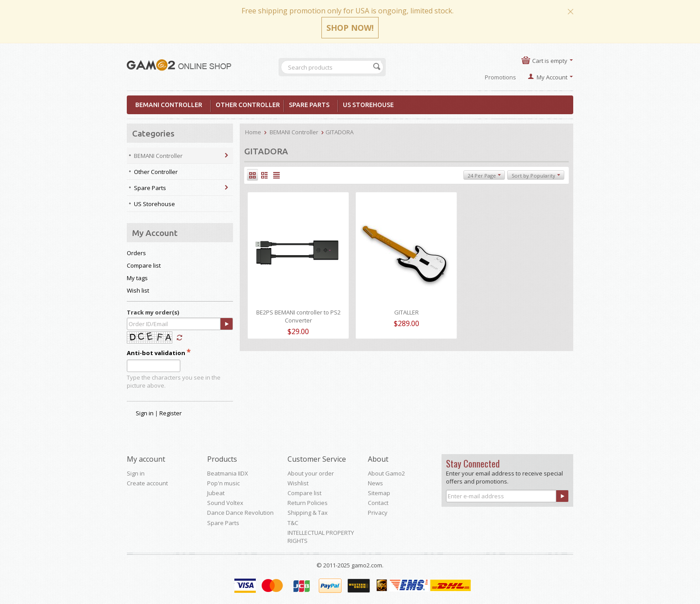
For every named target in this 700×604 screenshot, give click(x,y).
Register (171, 413)
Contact (378, 503)
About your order (311, 473)
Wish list (138, 290)
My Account (552, 77)
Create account (147, 483)
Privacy (378, 513)
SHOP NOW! (350, 28)
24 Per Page (484, 175)
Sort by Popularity (536, 175)
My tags (137, 278)
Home (253, 132)
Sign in (145, 413)
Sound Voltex (225, 503)
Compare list (144, 265)
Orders (136, 253)
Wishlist (298, 483)
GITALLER (406, 312)
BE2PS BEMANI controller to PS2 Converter (298, 316)
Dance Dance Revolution (240, 513)
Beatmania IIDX (228, 473)
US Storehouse (368, 105)
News (375, 483)
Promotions (500, 77)
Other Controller (248, 105)
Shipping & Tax (308, 513)
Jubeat (216, 493)
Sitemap (379, 493)
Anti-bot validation (156, 353)
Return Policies (308, 503)
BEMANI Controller (171, 105)
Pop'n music (223, 483)
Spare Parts (312, 105)
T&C (293, 523)
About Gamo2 (386, 473)
